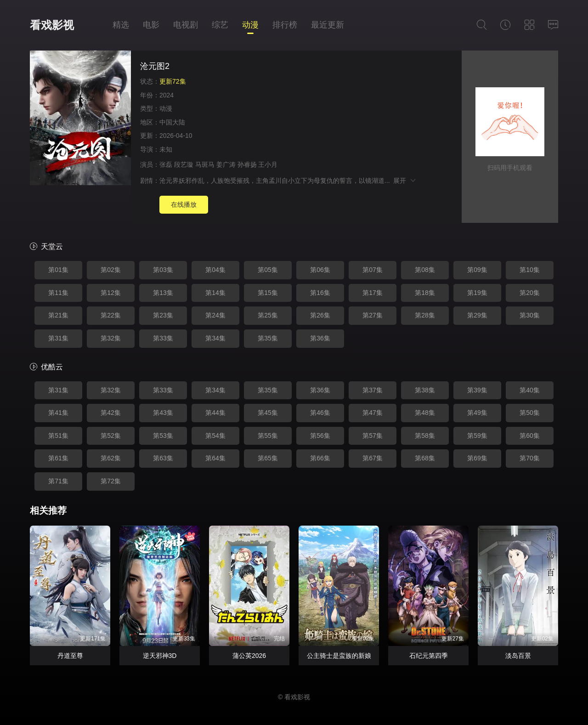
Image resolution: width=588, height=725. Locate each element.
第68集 (425, 458)
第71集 (58, 481)
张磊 (166, 164)
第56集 (320, 436)
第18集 (425, 293)
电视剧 (186, 25)
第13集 (163, 293)
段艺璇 (184, 164)
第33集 (163, 338)
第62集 (111, 458)
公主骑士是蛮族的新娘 (339, 656)
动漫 (250, 25)
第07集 (373, 270)
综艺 (220, 25)
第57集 (373, 436)
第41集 (58, 413)
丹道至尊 (70, 656)
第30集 (530, 315)
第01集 (58, 270)
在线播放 (184, 204)
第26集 (320, 315)
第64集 (215, 458)
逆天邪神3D (160, 656)
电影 (151, 25)
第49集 (477, 413)
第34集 (215, 338)
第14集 (215, 293)
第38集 (425, 390)
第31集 (58, 338)
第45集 (268, 413)
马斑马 (205, 164)
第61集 (58, 458)
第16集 (320, 293)
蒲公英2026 (249, 656)
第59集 (477, 436)
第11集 (58, 293)
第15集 (268, 293)
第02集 (111, 270)
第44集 (215, 413)
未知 (166, 149)
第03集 (163, 270)
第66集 (320, 458)
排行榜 (285, 25)
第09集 (477, 270)
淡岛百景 (518, 656)
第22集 (111, 315)
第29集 (477, 315)
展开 (405, 181)
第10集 (530, 270)
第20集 (530, 293)
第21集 (58, 315)
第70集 (530, 458)
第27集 (373, 315)
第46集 (320, 413)
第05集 (268, 270)
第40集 (530, 390)
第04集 (215, 270)
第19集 (477, 293)
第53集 (163, 436)
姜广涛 (226, 164)
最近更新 (328, 25)
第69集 (477, 458)
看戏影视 (52, 25)
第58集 (425, 436)
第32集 (111, 338)
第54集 (215, 436)
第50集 (530, 413)
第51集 (58, 436)
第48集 (425, 413)
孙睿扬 (247, 164)
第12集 (111, 293)
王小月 (268, 164)
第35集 (268, 338)
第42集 (111, 413)
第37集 (373, 390)
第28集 (425, 315)
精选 (121, 25)
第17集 (373, 293)
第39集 (477, 390)
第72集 (111, 481)
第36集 (320, 338)
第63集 (163, 458)
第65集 (268, 458)
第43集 (163, 413)
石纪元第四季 (429, 656)
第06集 (320, 270)
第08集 (425, 270)
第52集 (111, 436)
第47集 (373, 413)
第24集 (215, 315)
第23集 (163, 315)
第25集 (268, 315)
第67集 (373, 458)
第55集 (268, 436)
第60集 (530, 436)
